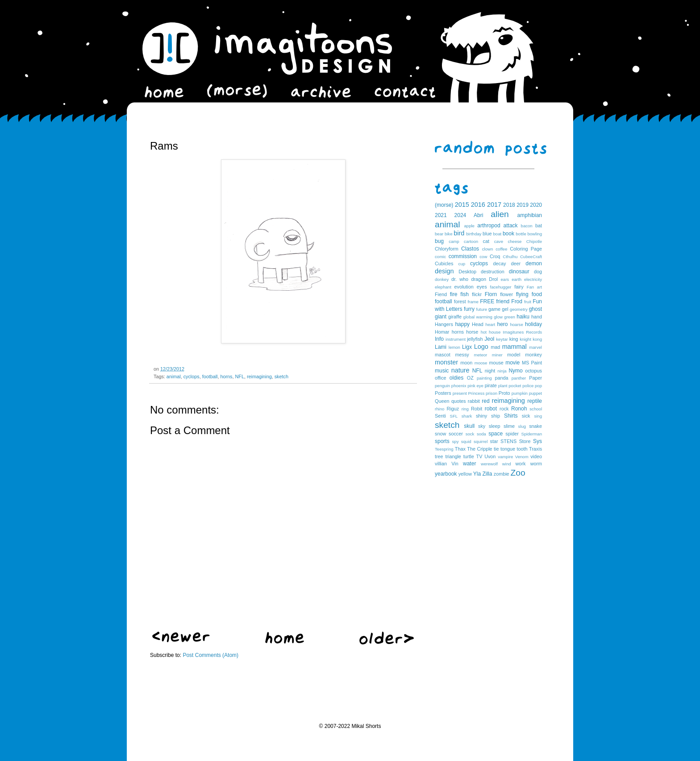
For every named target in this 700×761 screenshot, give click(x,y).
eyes (482, 287)
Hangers (444, 324)
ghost (535, 309)
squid (466, 441)
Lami (441, 347)
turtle (469, 456)
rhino (440, 409)
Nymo (515, 371)
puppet (535, 393)
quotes (458, 401)
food (537, 294)
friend (503, 301)
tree (439, 456)
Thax (460, 449)
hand (537, 317)
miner (497, 355)
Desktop (467, 272)
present (460, 393)
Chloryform (447, 249)
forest (460, 301)
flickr (477, 294)
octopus (533, 371)
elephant (443, 287)
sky (482, 426)
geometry (519, 309)
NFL (239, 376)
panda (502, 378)
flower (506, 294)
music (442, 371)
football (210, 376)
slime (509, 426)
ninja (502, 371)
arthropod (489, 226)
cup (462, 264)
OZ (470, 378)
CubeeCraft (531, 257)
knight (525, 339)
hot (484, 332)
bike (449, 234)
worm (536, 464)
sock (470, 434)
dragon (479, 279)
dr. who (460, 279)
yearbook (446, 474)
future (482, 309)
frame (473, 302)
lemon (454, 347)
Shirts (511, 416)
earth (517, 279)
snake (535, 426)
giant (441, 317)
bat (539, 226)
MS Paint (532, 363)
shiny (481, 416)
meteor (480, 355)
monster (446, 362)
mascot (443, 355)
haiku (523, 317)
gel (505, 309)
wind (507, 464)
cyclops (192, 376)
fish (465, 294)
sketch (281, 376)
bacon (527, 226)
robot (491, 409)
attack (511, 226)
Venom (522, 457)
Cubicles (444, 263)
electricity (533, 279)
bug (439, 241)
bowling (535, 234)
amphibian (530, 215)
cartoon (471, 241)
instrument (456, 339)
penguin (442, 386)
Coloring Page (526, 249)
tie (496, 449)
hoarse (516, 324)
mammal (515, 347)
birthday (474, 234)
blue (487, 234)
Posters (443, 393)
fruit (528, 302)
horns (226, 376)
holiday (533, 324)
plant (503, 386)
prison (492, 393)
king (514, 339)
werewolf (489, 464)
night (490, 371)
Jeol (489, 339)
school (536, 409)
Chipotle (534, 241)
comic (440, 257)
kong (537, 339)
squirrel (481, 441)
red (485, 401)
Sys (537, 441)
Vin (455, 464)
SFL (454, 416)
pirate (491, 385)
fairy (519, 287)
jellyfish (475, 339)
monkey (533, 355)
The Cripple (479, 449)
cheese (515, 241)
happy (462, 324)
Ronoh (519, 409)
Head (478, 324)
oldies (456, 378)
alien (500, 214)
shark (467, 416)
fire (454, 294)
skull (469, 426)
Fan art (534, 287)
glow (498, 317)
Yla (477, 474)
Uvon (490, 456)
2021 (441, 215)
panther (519, 378)
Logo (481, 347)
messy (462, 355)
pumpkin (520, 393)
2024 (460, 215)
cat (486, 241)
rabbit (474, 401)
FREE (487, 301)
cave (499, 241)
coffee (501, 249)
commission (463, 256)
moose (481, 363)
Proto (504, 393)
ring (465, 409)
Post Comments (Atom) (210, 655)
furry (469, 309)
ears (505, 279)
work (521, 464)
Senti (440, 416)
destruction (493, 272)
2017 (494, 205)
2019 (523, 205)
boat (498, 234)
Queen (442, 401)
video (536, 456)
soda (481, 434)
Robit (477, 409)
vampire (505, 457)
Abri (478, 215)
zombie (502, 474)
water (469, 464)
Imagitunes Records (522, 332)
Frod (517, 301)
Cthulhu (510, 257)
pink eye (475, 386)
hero (502, 324)
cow (483, 257)
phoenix (459, 386)
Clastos (470, 249)
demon (534, 263)
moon (466, 363)
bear (439, 234)
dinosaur (519, 272)
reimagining (259, 376)
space (496, 434)
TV (479, 456)
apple (469, 226)
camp (454, 241)
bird (459, 233)
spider (512, 434)
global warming (478, 317)
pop (538, 386)
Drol (493, 279)
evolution (464, 287)
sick (526, 416)
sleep (495, 426)
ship (496, 416)
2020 (536, 205)
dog (538, 272)
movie (512, 363)
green (510, 317)
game (494, 309)
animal (174, 376)
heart (490, 324)
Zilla (487, 474)
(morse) (444, 205)
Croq (495, 256)
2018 (509, 205)
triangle (453, 456)
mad (495, 347)
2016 (478, 205)
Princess (476, 393)
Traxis (535, 449)
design (444, 271)
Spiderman (532, 434)
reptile (535, 401)
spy (456, 441)
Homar (442, 332)
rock (504, 409)
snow (440, 434)
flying (522, 294)
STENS (508, 441)
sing (538, 416)
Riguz (453, 409)
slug (522, 426)
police (528, 386)
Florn (491, 294)
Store (525, 441)
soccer (456, 434)
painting (484, 378)
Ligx (467, 347)
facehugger (501, 287)
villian (441, 464)
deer (516, 263)
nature (460, 370)
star (494, 441)
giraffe (455, 317)
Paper (535, 378)
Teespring (444, 449)
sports (442, 441)
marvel (535, 347)
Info (439, 339)
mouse (496, 363)
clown (488, 249)
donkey (442, 279)
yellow (465, 474)
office (441, 378)
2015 (462, 205)
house (495, 332)
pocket (515, 386)
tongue (508, 449)
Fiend (441, 294)
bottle (521, 234)
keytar (502, 339)
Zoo (518, 473)
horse (472, 332)
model (514, 355)
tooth (522, 449)
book (508, 234)
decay (499, 263)
